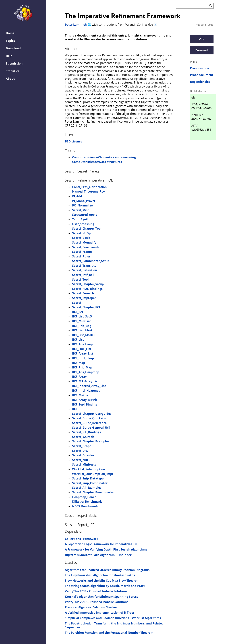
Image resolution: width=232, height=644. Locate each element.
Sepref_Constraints (86, 247)
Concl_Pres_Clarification (89, 187)
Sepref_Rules (81, 256)
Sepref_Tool (80, 280)
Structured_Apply (85, 215)
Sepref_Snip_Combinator (90, 483)
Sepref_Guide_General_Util (91, 428)
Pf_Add (77, 196)
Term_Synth (81, 219)
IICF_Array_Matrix (85, 400)
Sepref (77, 303)
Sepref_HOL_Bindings (87, 289)
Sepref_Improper (84, 298)
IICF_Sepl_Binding (85, 404)
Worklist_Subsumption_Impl (93, 474)
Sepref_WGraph (83, 437)
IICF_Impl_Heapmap (86, 391)
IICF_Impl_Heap (83, 358)
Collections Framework (82, 539)
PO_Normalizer (83, 205)
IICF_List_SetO (82, 316)
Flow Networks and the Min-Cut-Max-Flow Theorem (102, 581)
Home (10, 33)
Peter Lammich (76, 25)
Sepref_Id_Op (81, 233)
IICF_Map (79, 363)
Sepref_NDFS (81, 460)
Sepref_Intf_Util (83, 275)
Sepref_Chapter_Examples (91, 441)
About (10, 79)
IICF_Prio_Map (82, 367)
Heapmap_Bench (84, 497)
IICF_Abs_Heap (82, 344)
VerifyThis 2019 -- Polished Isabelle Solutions (97, 602)
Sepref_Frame (82, 252)
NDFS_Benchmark (85, 506)
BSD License (73, 141)
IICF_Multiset (81, 321)
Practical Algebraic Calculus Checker (91, 607)
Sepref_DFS (80, 451)
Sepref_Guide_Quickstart (90, 418)
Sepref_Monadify (84, 242)
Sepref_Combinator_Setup (91, 261)
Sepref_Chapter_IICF (86, 307)
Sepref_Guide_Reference (89, 423)
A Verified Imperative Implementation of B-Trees (100, 613)
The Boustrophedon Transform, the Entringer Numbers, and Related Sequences (114, 625)
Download (13, 48)
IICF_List (78, 340)
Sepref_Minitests (84, 464)
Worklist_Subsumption (89, 469)
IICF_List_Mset (82, 330)
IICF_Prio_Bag (82, 326)
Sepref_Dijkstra (83, 455)
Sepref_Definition (85, 270)
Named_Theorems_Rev (88, 191)
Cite (202, 39)
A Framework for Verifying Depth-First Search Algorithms (106, 549)
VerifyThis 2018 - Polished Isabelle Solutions (96, 591)
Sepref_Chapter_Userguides (92, 414)
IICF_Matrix (80, 395)
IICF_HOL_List (82, 349)
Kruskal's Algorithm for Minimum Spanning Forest (101, 597)
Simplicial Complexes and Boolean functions (97, 618)
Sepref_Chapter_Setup (88, 284)
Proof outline (199, 68)
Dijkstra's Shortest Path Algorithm (90, 555)
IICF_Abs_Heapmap (86, 372)
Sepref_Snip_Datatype (88, 478)
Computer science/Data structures (97, 162)
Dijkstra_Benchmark (87, 502)
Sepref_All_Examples (87, 488)
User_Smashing (83, 224)
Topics (10, 41)
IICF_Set (78, 312)
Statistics (13, 71)
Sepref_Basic (81, 238)
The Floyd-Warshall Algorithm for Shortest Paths (100, 575)
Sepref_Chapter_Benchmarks (93, 492)
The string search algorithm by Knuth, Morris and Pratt (105, 586)
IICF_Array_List (83, 353)
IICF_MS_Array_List (85, 381)
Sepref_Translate (84, 266)
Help (9, 56)
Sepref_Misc (81, 210)
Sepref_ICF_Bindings (86, 432)
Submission (14, 63)
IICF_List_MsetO (83, 335)
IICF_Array (79, 377)
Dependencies (200, 82)
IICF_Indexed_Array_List (89, 386)
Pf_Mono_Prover (84, 201)
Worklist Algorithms (146, 618)
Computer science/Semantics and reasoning (104, 157)
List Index (125, 555)
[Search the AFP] (192, 6)
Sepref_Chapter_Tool (87, 229)
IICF (75, 409)
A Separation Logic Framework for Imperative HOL (101, 544)
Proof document (202, 75)
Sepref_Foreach (83, 293)
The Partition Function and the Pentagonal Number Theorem (109, 633)
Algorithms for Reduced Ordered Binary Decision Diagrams (107, 570)
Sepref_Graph (82, 446)
